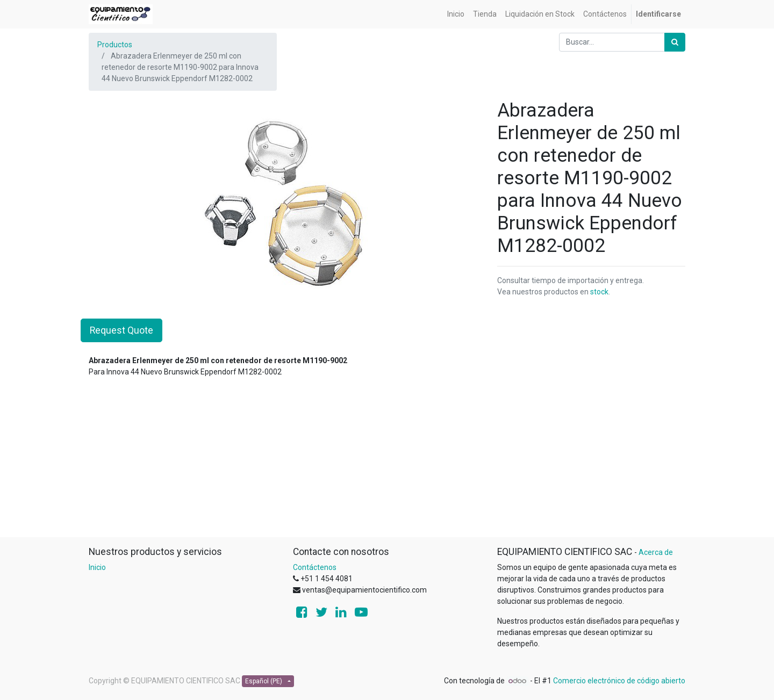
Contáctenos (315, 567)
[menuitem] (456, 14)
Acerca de (656, 552)
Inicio (97, 567)
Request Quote (121, 330)
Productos (115, 45)
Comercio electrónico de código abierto (619, 681)
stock (599, 292)
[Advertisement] (387, 461)
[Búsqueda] (675, 42)
